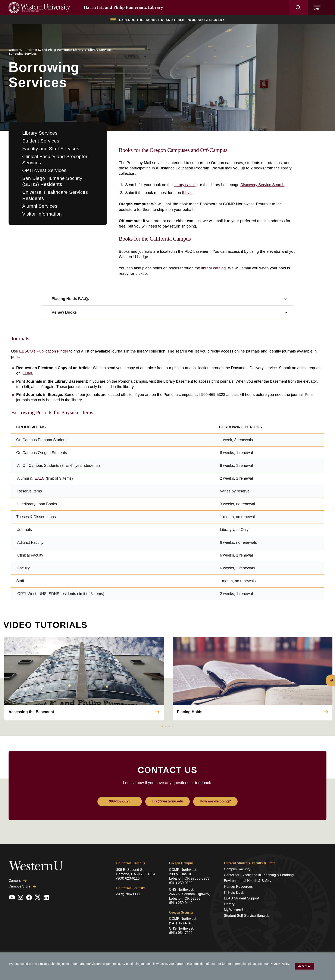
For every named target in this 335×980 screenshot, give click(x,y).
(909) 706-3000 (128, 894)
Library (229, 904)
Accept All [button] (305, 966)
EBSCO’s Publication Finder (44, 351)
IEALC (39, 478)
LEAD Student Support (242, 898)
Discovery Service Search (262, 185)
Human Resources (238, 887)
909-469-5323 (120, 801)
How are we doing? (215, 801)
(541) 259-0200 (181, 883)
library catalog (186, 185)
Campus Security (237, 869)
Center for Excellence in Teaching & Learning (259, 875)
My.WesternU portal (239, 910)
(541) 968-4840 (181, 923)
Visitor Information (42, 214)
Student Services (41, 141)
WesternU (15, 50)
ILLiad (187, 193)
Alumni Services (40, 206)
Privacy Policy (279, 964)
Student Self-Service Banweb (247, 916)
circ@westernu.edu (167, 801)
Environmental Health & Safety (248, 881)
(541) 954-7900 (181, 933)
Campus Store (22, 886)
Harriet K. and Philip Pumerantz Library (123, 7)
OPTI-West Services (44, 170)
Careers (18, 881)
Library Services (100, 50)
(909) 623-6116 (128, 878)
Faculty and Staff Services (51, 149)
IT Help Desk (234, 893)
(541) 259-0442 (181, 903)
